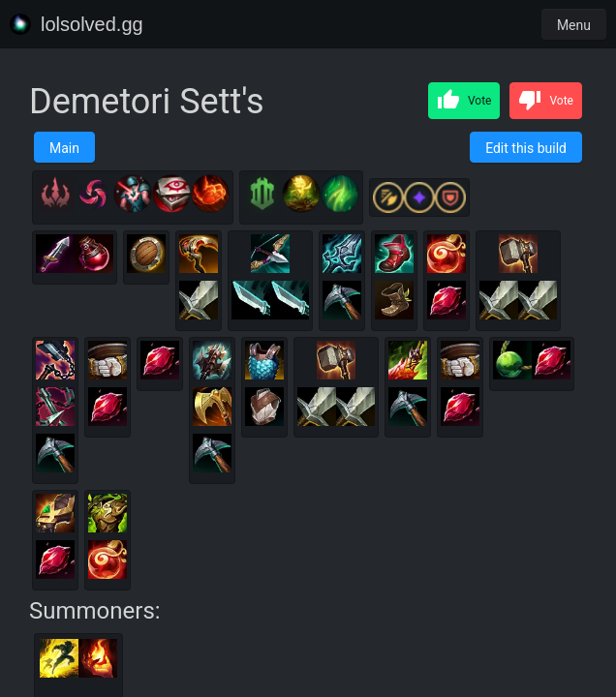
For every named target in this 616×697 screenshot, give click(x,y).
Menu (574, 25)
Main (64, 148)
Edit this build (526, 148)
